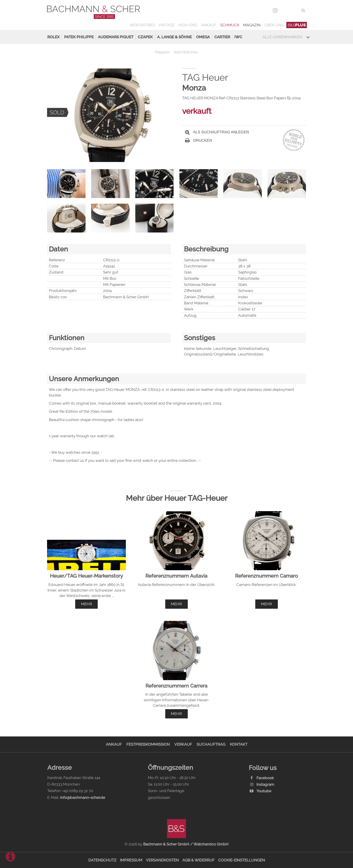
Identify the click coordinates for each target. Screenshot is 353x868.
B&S (297, 25)
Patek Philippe (79, 37)
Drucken (199, 140)
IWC (238, 37)
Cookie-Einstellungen (242, 860)
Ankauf (209, 25)
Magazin (252, 25)
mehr (87, 604)
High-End (188, 25)
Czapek (145, 37)
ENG (295, 10)
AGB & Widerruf (198, 860)
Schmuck (230, 25)
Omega (203, 37)
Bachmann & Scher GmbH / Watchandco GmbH (186, 844)
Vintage (166, 25)
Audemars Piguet (116, 37)
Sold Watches (186, 52)
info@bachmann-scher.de (83, 797)
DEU (285, 10)
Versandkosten (162, 860)
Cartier (222, 37)
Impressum (131, 860)
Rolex (53, 37)
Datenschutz (102, 860)
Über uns (274, 25)
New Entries (142, 25)
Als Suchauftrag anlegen (217, 132)
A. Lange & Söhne (174, 37)
